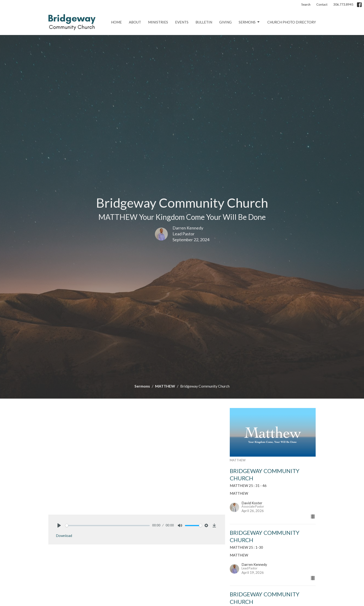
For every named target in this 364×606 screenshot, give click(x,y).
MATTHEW (165, 386)
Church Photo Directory (292, 22)
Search (306, 4)
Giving (225, 22)
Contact (322, 4)
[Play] (59, 525)
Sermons (249, 22)
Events (182, 22)
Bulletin (204, 22)
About (135, 22)
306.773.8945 (343, 4)
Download (64, 536)
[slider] (108, 526)
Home (116, 22)
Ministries (158, 22)
